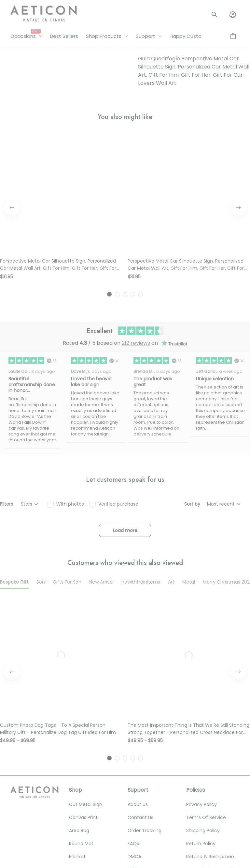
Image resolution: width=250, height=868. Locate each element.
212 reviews (136, 172)
